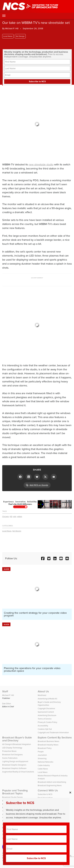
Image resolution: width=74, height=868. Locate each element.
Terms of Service (45, 719)
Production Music (9, 751)
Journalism (42, 755)
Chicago (6, 516)
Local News (8, 36)
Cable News (43, 769)
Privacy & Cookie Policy (47, 722)
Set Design (20, 36)
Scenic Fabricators (10, 758)
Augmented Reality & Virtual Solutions (18, 772)
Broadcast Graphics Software (14, 768)
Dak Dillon (7, 704)
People (41, 752)
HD (11, 516)
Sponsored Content (46, 712)
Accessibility (43, 726)
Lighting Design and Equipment (15, 761)
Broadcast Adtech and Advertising (52, 782)
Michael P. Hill (12, 28)
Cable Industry (44, 765)
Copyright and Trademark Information (53, 733)
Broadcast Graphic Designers (14, 765)
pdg (15, 516)
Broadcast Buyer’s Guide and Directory (17, 739)
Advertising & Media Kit (47, 699)
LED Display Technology (12, 748)
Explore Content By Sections (55, 738)
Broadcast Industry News (48, 745)
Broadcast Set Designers (12, 755)
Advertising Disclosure (47, 715)
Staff (5, 691)
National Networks (46, 762)
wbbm (20, 516)
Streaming (42, 758)
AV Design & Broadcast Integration (17, 744)
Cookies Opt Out (45, 729)
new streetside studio (41, 165)
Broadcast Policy (45, 748)
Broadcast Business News (48, 741)
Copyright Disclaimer (46, 708)
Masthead (42, 695)
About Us (43, 691)
